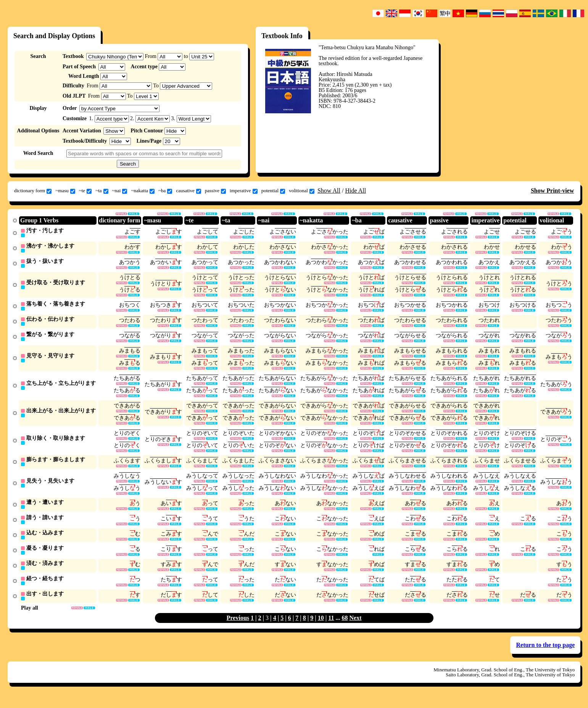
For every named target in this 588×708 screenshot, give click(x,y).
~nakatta (143, 191)
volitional (302, 191)
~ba (165, 191)
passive (215, 191)
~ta (102, 191)
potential (273, 191)
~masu (65, 191)
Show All (329, 191)
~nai (120, 191)
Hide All (355, 191)
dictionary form (33, 191)
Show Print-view (552, 191)
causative (188, 191)
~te (85, 191)
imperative (244, 191)
